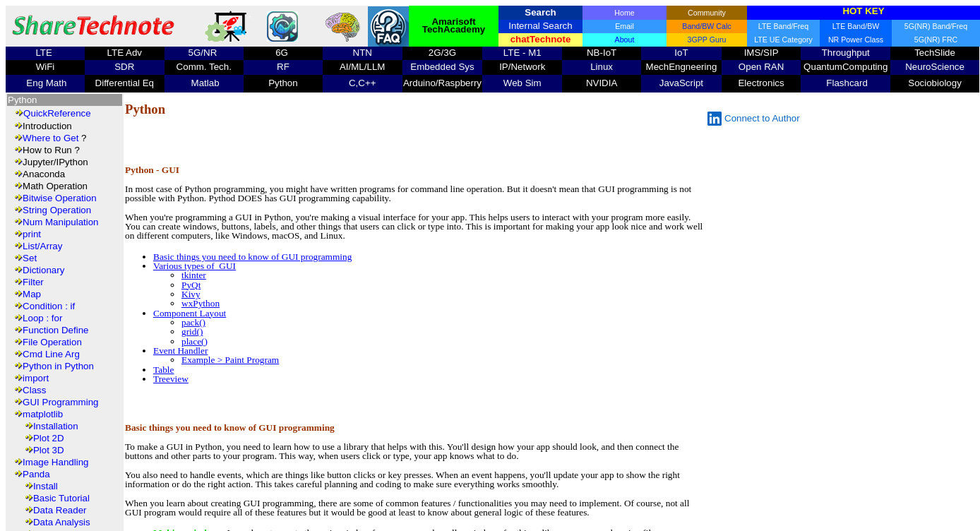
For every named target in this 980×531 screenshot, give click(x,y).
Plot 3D (49, 450)
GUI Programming (60, 402)
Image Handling (55, 462)
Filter (33, 282)
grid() (192, 332)
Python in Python (58, 366)
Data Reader (60, 510)
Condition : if (49, 306)
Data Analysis (62, 522)
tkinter (194, 275)
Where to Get (50, 138)
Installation (56, 426)
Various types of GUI (195, 266)
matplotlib (43, 414)
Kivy (191, 294)
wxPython (201, 303)
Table (163, 370)
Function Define (55, 330)
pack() (193, 322)
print (32, 234)
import (36, 378)
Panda (36, 474)
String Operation (57, 210)
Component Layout (190, 313)
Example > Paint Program (230, 360)
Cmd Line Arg (51, 354)
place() (195, 341)
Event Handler (180, 351)
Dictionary (43, 270)
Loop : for (42, 318)
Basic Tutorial (61, 498)
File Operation (52, 342)
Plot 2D (49, 438)
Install (46, 486)
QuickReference (57, 113)
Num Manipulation (60, 222)
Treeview (171, 379)
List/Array (42, 246)
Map (32, 294)
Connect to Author (754, 119)
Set (30, 258)
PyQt (191, 285)
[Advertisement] (417, 136)
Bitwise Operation (59, 198)
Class (34, 390)
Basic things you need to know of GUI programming (252, 257)
